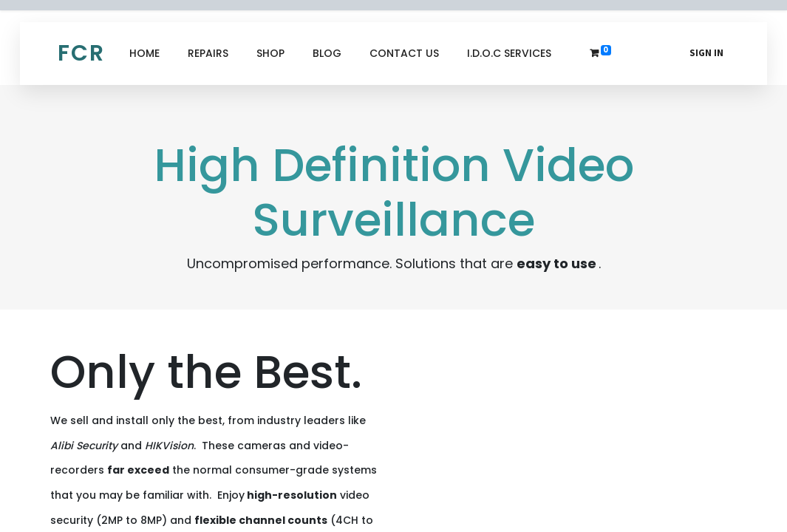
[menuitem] (144, 54)
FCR (81, 53)
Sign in (706, 53)
